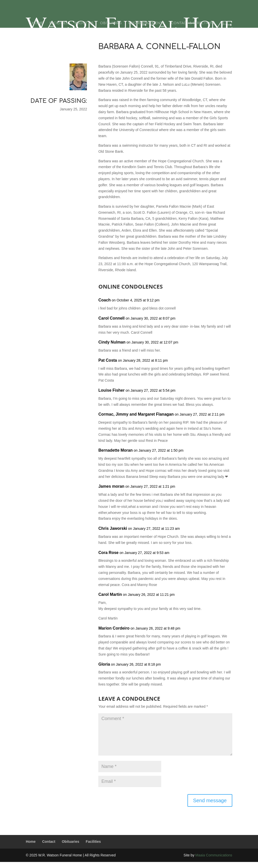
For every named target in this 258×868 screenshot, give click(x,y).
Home (37, 23)
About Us (84, 23)
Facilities (59, 23)
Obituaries (111, 23)
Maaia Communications (214, 855)
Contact (49, 842)
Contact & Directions (193, 23)
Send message (210, 800)
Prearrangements (146, 23)
